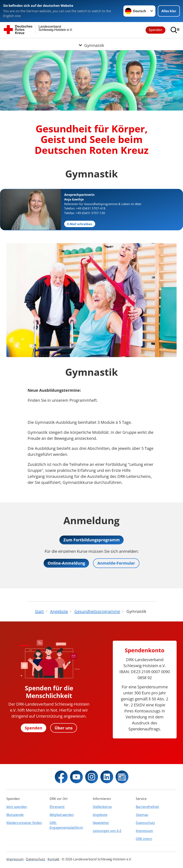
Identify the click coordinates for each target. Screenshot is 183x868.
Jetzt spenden (17, 807)
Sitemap (142, 815)
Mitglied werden (62, 815)
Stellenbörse (102, 807)
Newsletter (101, 823)
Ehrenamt (57, 807)
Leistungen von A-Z (107, 831)
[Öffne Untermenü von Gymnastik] (91, 43)
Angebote (100, 815)
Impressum (144, 831)
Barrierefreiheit (147, 807)
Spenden (155, 30)
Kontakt (53, 859)
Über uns (64, 728)
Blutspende (15, 815)
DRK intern (144, 839)
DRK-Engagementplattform (66, 825)
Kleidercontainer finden (24, 823)
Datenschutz (145, 823)
